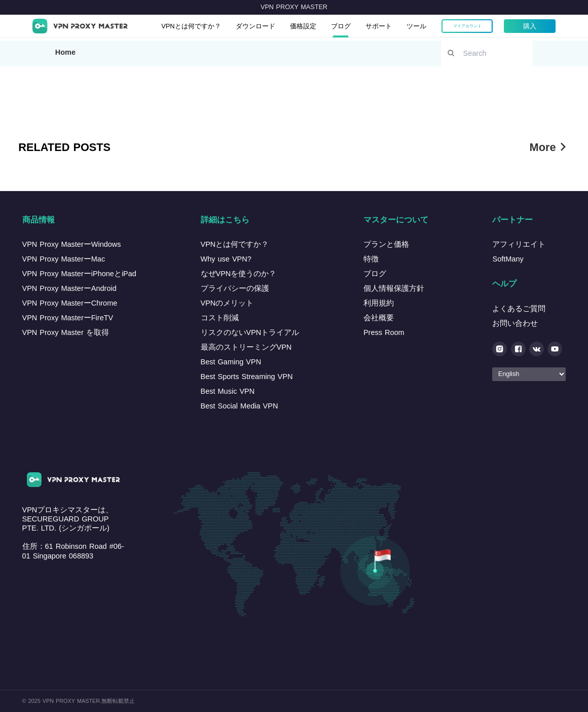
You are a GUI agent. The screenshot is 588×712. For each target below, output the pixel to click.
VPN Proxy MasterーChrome (70, 303)
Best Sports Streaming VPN (247, 377)
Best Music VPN (228, 391)
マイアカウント (500, 27)
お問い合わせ (515, 323)
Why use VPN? (226, 259)
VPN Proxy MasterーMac (64, 259)
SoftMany (508, 259)
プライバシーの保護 (235, 288)
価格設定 (324, 27)
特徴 (371, 259)
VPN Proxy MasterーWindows (72, 244)
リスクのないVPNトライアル (250, 332)
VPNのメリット (227, 303)
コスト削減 (220, 318)
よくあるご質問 (519, 309)
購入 (562, 27)
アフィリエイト (519, 244)
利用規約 (379, 303)
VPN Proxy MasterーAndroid (69, 288)
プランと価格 (386, 244)
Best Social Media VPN (240, 406)
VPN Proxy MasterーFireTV (68, 318)
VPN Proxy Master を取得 (66, 332)
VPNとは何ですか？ (199, 27)
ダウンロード (271, 27)
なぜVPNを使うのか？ (239, 274)
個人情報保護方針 (394, 288)
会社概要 (379, 318)
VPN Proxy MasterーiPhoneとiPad (79, 274)
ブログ (365, 27)
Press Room (384, 332)
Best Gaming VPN (231, 362)
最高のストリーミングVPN (246, 347)
